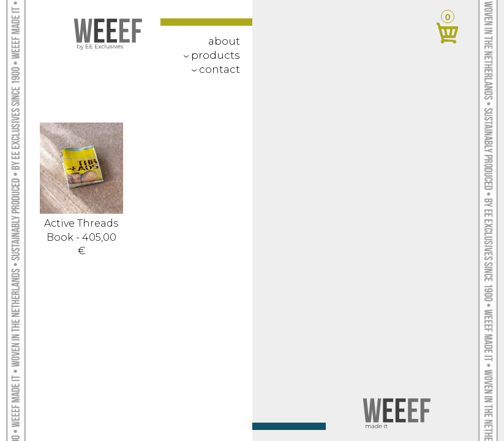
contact (213, 69)
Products (209, 55)
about (224, 41)
